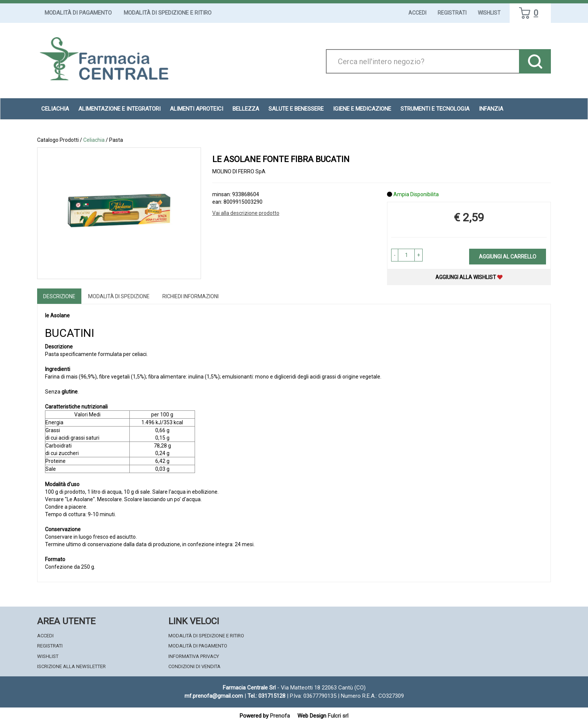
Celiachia (94, 140)
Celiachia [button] (55, 109)
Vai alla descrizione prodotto (246, 213)
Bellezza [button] (246, 109)
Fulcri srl (338, 716)
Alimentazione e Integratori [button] (119, 109)
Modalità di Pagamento (78, 13)
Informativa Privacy (194, 656)
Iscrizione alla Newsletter (71, 666)
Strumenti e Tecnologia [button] (435, 109)
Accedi (417, 13)
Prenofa (280, 716)
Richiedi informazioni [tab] (190, 296)
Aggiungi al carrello (508, 257)
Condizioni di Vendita (194, 666)
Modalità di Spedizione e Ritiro (168, 13)
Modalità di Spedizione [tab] (119, 296)
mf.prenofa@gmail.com (214, 696)
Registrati (452, 13)
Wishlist (489, 13)
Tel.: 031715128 (266, 696)
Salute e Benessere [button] (296, 109)
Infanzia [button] (491, 109)
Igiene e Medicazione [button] (362, 109)
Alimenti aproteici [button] (196, 109)
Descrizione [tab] (59, 296)
